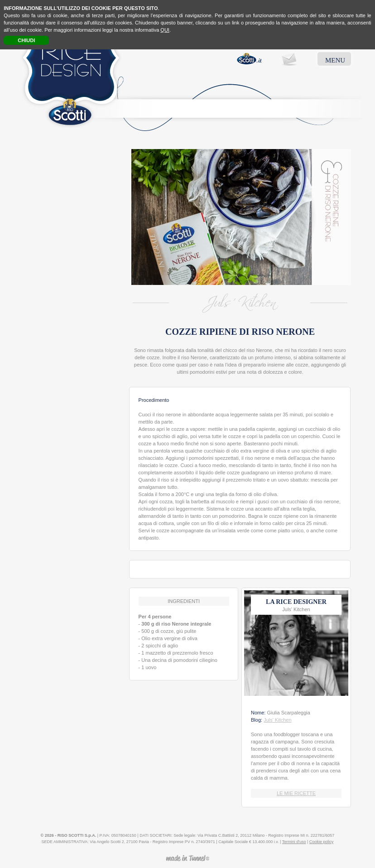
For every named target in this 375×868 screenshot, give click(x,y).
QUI (165, 30)
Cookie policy (322, 842)
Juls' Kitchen (277, 720)
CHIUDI (26, 40)
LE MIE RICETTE (296, 793)
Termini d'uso (294, 842)
